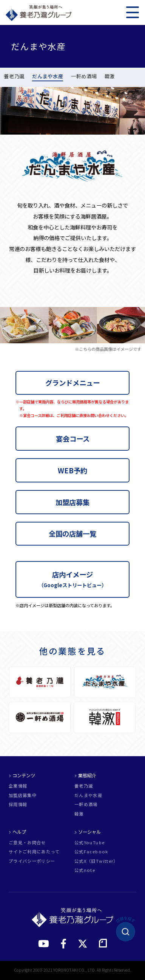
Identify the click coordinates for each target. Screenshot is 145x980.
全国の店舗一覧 (72, 533)
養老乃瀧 (14, 77)
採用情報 (18, 804)
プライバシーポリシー (32, 861)
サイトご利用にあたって (34, 852)
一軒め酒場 (84, 77)
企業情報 (18, 786)
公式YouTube (89, 843)
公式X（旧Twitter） (96, 861)
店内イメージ (72, 579)
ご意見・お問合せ (27, 843)
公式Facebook (91, 852)
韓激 (110, 77)
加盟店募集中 (23, 795)
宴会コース (73, 439)
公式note (85, 870)
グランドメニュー (72, 383)
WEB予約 (72, 470)
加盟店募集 (72, 502)
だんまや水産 (48, 77)
